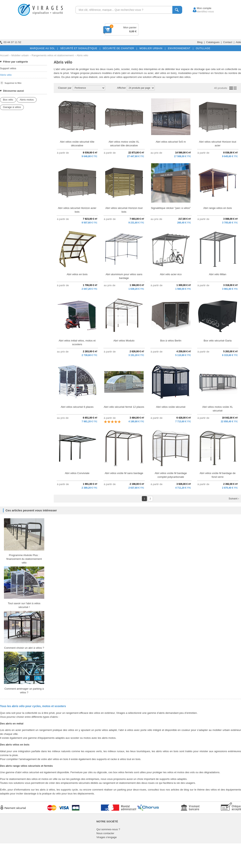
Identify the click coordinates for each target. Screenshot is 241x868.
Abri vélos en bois (77, 274)
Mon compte (200, 8)
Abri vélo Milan (218, 274)
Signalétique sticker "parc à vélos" (171, 208)
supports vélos (168, 779)
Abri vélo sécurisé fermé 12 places (124, 407)
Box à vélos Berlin (171, 341)
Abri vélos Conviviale (77, 473)
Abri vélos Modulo (124, 341)
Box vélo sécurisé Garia (218, 341)
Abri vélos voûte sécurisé (171, 407)
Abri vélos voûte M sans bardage (124, 473)
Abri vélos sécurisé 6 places (77, 407)
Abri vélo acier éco (171, 274)
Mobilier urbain (20, 55)
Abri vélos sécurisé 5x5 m (171, 142)
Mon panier (130, 27)
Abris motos (27, 100)
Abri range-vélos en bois (218, 208)
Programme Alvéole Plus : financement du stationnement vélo (24, 559)
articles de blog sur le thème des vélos (194, 790)
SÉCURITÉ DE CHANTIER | (119, 48)
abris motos (109, 738)
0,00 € (133, 31)
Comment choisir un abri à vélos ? (24, 648)
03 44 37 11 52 (11, 42)
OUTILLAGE (202, 48)
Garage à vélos (12, 107)
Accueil (4, 55)
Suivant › (234, 499)
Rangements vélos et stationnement (53, 55)
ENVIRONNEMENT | (180, 48)
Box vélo (8, 100)
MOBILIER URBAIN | (152, 48)
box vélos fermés (123, 772)
